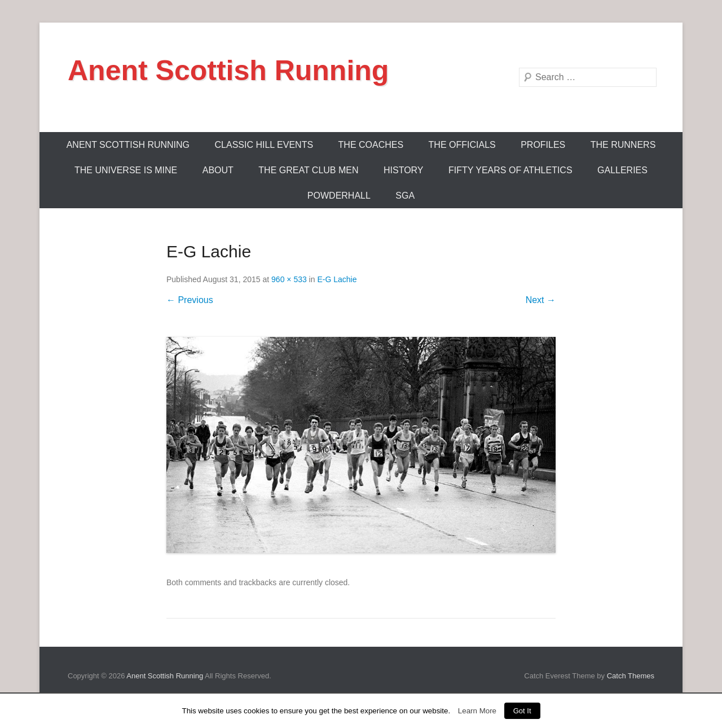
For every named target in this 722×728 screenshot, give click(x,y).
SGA (405, 196)
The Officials (462, 145)
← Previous (190, 300)
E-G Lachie (337, 279)
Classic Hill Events (264, 145)
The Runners (623, 145)
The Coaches (371, 145)
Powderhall (339, 196)
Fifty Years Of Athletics (510, 170)
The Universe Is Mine (126, 170)
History (404, 170)
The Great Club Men (308, 170)
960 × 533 (289, 279)
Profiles (543, 145)
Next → (541, 300)
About (218, 170)
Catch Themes (631, 676)
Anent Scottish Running (228, 71)
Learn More (477, 711)
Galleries (622, 170)
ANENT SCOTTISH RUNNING (128, 145)
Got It (522, 711)
